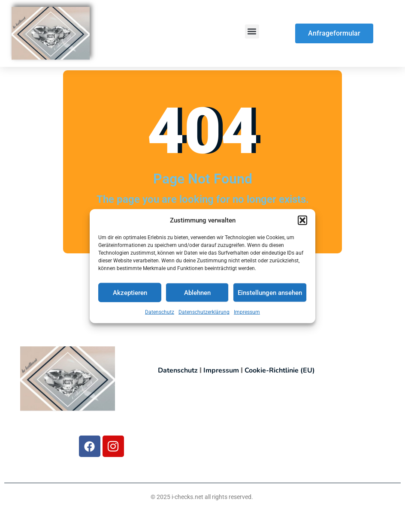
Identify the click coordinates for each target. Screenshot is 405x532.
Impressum (247, 315)
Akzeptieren (130, 295)
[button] (302, 222)
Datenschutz (160, 315)
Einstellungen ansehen (270, 295)
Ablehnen (197, 295)
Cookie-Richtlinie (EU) (280, 370)
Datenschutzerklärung (204, 315)
